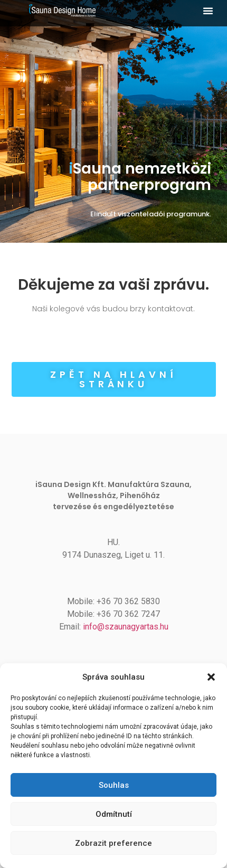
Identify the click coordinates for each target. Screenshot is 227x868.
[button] (211, 677)
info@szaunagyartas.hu (126, 627)
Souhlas (114, 785)
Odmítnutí (114, 814)
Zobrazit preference (113, 843)
